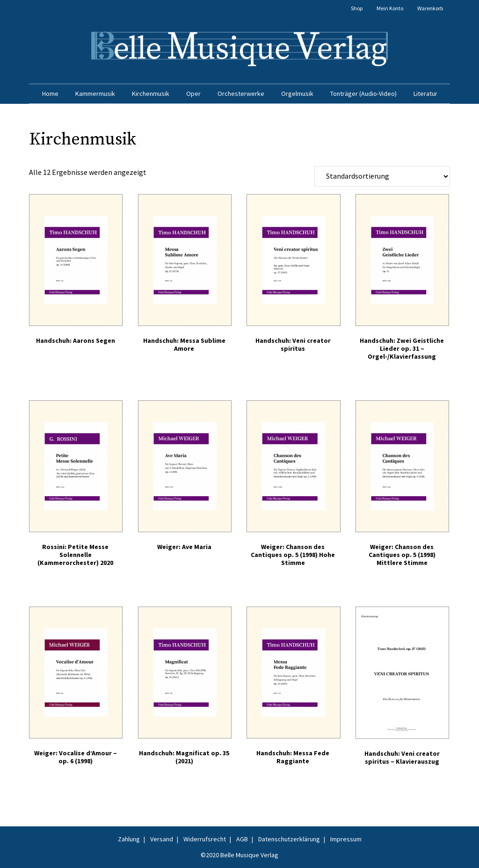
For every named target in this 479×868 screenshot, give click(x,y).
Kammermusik (95, 94)
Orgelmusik (297, 94)
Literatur (425, 94)
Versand (162, 839)
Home (50, 94)
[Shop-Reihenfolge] (382, 176)
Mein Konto (390, 8)
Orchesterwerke (241, 94)
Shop (357, 8)
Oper (193, 94)
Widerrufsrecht (205, 839)
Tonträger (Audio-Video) (363, 94)
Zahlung (129, 839)
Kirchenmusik (151, 94)
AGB (242, 839)
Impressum (346, 839)
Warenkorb (430, 8)
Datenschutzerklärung (289, 839)
